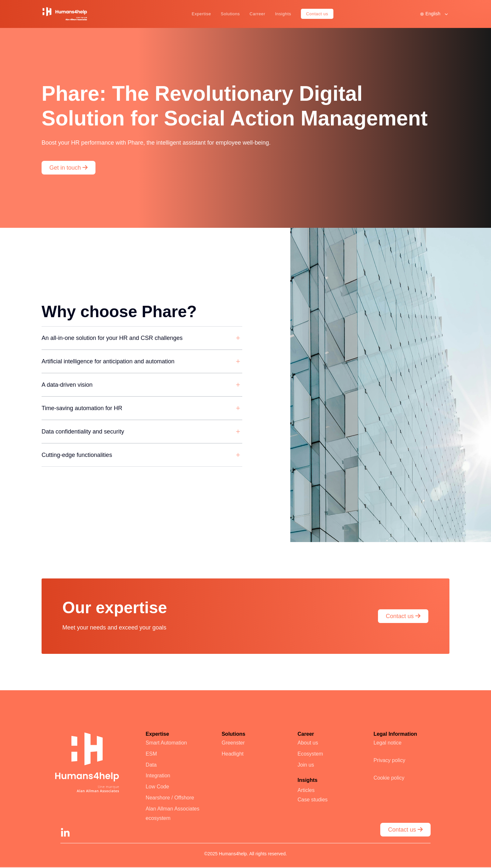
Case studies (313, 800)
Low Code (157, 787)
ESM (151, 754)
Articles (306, 790)
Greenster (233, 743)
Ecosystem (310, 754)
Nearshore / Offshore (170, 798)
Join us (306, 765)
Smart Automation (166, 743)
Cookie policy (389, 778)
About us (308, 743)
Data (151, 765)
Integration (158, 776)
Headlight (233, 754)
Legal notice (387, 743)
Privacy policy (389, 760)
